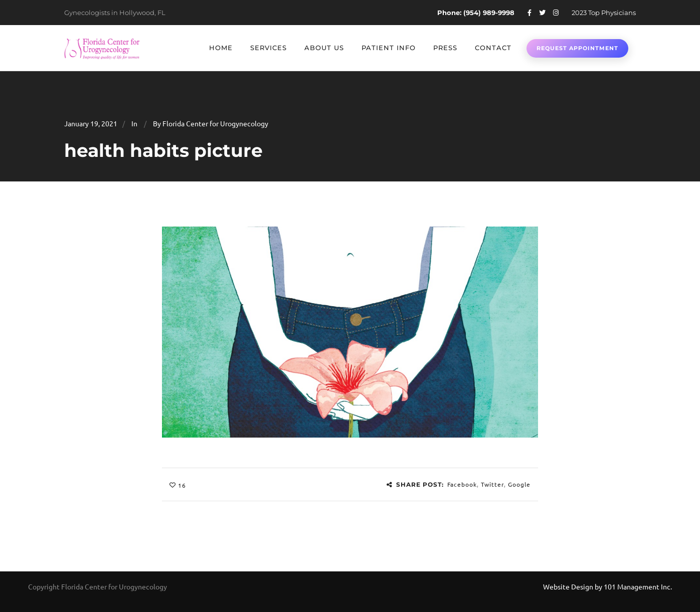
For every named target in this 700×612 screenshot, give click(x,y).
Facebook (462, 484)
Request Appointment (577, 48)
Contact (493, 48)
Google (519, 484)
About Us (324, 48)
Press (445, 48)
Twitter (492, 484)
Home (221, 48)
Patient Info (389, 48)
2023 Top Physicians (604, 13)
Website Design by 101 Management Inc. (607, 586)
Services (269, 48)
